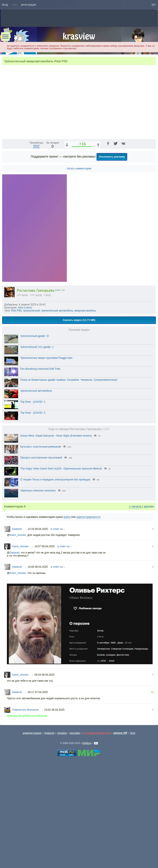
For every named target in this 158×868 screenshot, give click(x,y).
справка (62, 843)
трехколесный (31, 420)
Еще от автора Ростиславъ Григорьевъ (79, 539)
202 (36, 256)
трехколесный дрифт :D (34, 446)
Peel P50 (16, 420)
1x (125, 245)
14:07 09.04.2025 (45, 656)
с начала (135, 616)
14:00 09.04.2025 (38, 676)
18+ (154, 5)
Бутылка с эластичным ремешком (41, 556)
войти (67, 627)
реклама (75, 843)
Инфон (87, 853)
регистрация (29, 5)
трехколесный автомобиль (57, 420)
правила (49, 843)
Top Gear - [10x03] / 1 (33, 511)
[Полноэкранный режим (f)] (152, 245)
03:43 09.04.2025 (45, 784)
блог (133, 843)
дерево (149, 616)
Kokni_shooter (18, 645)
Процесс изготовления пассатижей (41, 567)
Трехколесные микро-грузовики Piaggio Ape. (47, 468)
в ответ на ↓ (58, 639)
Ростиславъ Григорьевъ (36, 400)
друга (48, 404)
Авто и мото (25, 417)
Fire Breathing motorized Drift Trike (40, 478)
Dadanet (17, 639)
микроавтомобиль (85, 420)
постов (38, 404)
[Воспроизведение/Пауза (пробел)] (6, 245)
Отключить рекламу (112, 266)
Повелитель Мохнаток (25, 819)
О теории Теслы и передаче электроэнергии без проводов (55, 589)
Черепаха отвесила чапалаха (38, 600)
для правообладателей (97, 843)
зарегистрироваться (88, 627)
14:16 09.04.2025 (38, 639)
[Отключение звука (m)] (132, 245)
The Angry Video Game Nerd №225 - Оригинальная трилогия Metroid (61, 578)
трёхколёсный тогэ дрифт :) (37, 457)
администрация (32, 843)
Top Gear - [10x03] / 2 (33, 522)
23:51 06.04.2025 (54, 819)
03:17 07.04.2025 (38, 802)
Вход (5, 5)
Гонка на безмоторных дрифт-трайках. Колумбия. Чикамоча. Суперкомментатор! (69, 489)
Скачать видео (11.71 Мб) (79, 430)
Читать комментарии (79, 278)
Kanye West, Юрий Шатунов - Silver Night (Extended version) (56, 545)
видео (25, 404)
